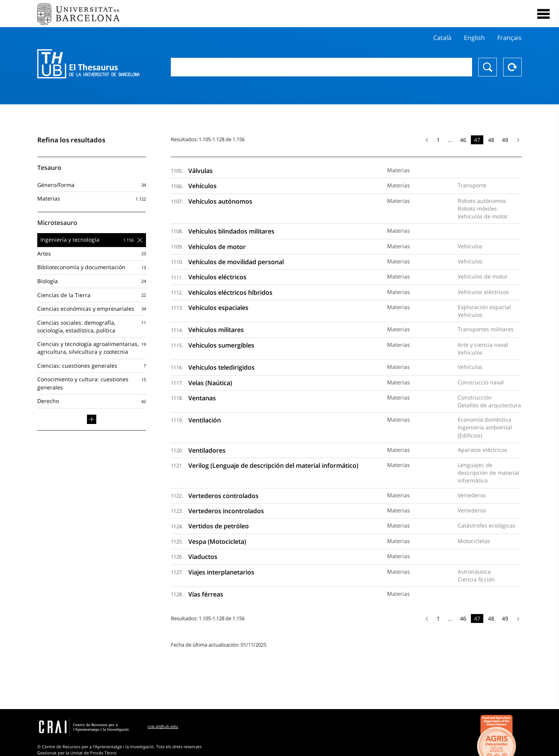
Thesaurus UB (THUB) (89, 64)
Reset (512, 67)
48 (491, 140)
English (474, 38)
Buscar (488, 67)
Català (442, 38)
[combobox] (321, 67)
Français (510, 38)
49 (505, 140)
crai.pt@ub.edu (163, 726)
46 (463, 140)
